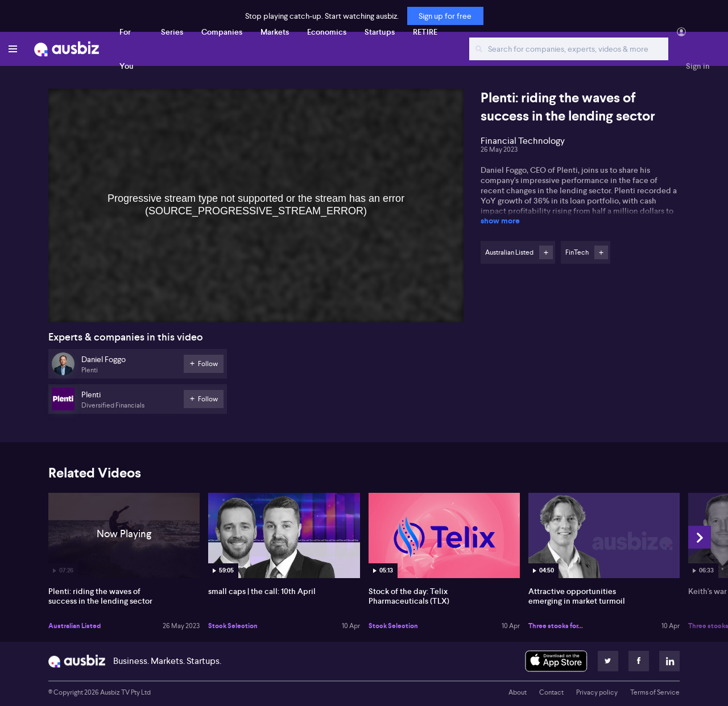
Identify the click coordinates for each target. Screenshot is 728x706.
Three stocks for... (556, 626)
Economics (327, 32)
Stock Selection (233, 626)
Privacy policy (597, 692)
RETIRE (425, 32)
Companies (222, 32)
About (518, 692)
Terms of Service (655, 692)
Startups (380, 32)
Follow (546, 252)
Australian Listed (75, 626)
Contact (551, 692)
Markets (275, 32)
